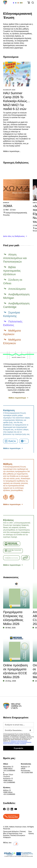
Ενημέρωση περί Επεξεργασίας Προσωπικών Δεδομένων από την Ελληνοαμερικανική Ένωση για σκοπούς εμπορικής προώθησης (17, 742)
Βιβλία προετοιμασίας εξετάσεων (12, 271)
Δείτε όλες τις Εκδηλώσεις (14, 236)
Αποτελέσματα (17, 289)
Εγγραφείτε (18, 748)
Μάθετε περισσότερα (17, 398)
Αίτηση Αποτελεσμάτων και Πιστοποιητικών (15, 258)
